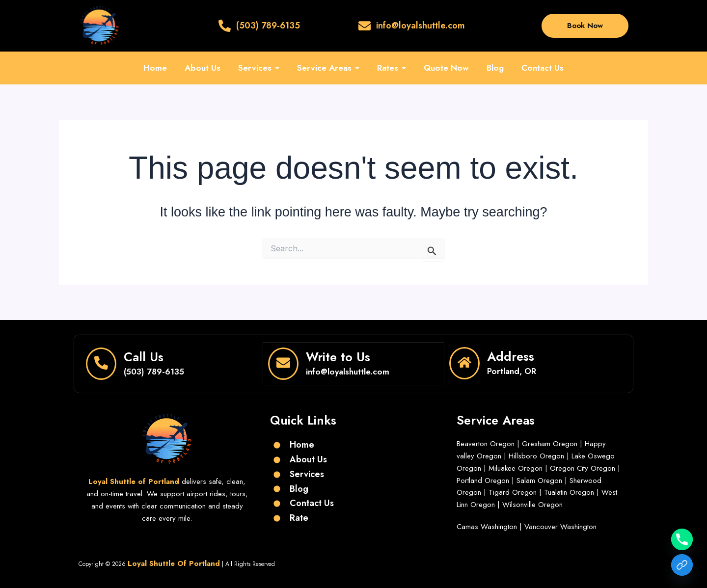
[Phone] (682, 539)
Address (511, 356)
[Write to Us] (283, 363)
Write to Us (338, 356)
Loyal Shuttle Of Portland (174, 562)
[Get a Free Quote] (682, 565)
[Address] (464, 363)
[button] (259, 68)
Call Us (144, 356)
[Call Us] (101, 363)
